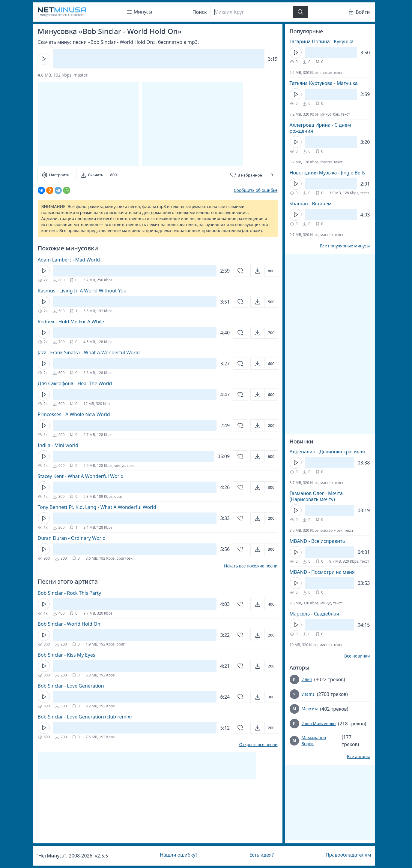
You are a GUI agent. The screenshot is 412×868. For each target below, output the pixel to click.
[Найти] (300, 12)
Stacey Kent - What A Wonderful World (81, 476)
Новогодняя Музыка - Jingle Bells (327, 173)
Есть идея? (261, 855)
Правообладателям (348, 855)
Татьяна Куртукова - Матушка (324, 83)
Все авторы (358, 757)
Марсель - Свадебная (314, 614)
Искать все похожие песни (251, 566)
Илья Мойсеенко (319, 723)
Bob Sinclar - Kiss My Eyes (67, 655)
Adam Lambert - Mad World (69, 260)
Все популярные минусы (345, 246)
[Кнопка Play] (43, 59)
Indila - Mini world (58, 445)
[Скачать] (98, 175)
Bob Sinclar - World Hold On (69, 624)
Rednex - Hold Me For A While (71, 322)
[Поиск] (252, 12)
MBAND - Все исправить (317, 541)
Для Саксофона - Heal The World (75, 383)
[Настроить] (55, 175)
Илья (307, 679)
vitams (308, 694)
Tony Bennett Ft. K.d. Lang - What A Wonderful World (97, 507)
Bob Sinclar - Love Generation (71, 686)
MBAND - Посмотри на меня (322, 572)
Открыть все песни (258, 745)
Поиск (200, 12)
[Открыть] (264, 271)
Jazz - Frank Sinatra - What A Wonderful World (89, 352)
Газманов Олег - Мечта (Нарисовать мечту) (316, 496)
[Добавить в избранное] (252, 175)
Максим (310, 709)
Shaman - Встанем (311, 204)
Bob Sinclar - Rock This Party (70, 593)
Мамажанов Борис (314, 741)
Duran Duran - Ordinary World (72, 538)
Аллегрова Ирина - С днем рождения (320, 128)
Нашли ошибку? (179, 855)
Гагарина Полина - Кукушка (322, 41)
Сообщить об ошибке (255, 190)
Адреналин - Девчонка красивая (327, 452)
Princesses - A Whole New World (74, 414)
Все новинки (357, 656)
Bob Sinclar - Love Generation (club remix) (85, 717)
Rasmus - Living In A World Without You (82, 291)
